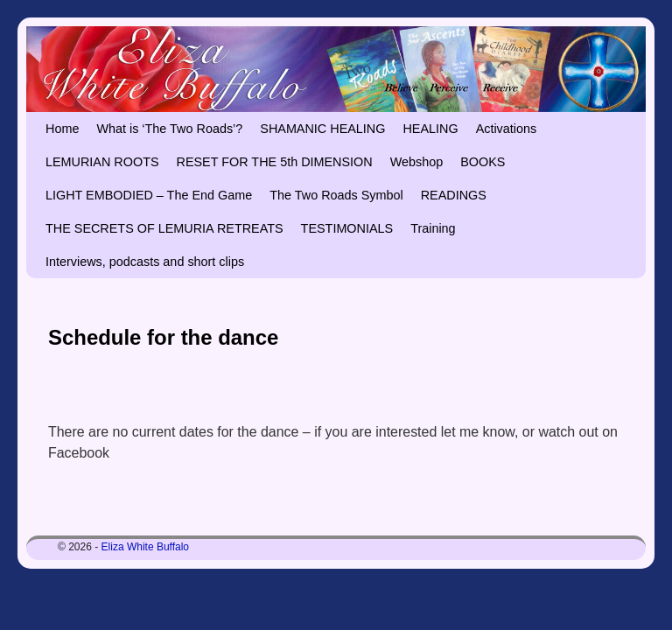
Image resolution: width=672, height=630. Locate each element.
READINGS (454, 195)
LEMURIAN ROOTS (102, 162)
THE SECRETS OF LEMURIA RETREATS (164, 228)
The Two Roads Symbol (336, 195)
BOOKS (483, 162)
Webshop (417, 162)
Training (433, 228)
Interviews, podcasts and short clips (145, 262)
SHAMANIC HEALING (322, 129)
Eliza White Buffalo (146, 547)
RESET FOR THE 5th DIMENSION (275, 162)
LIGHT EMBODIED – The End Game (149, 195)
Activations (507, 129)
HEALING (430, 129)
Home (62, 129)
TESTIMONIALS (347, 228)
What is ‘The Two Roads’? (169, 129)
